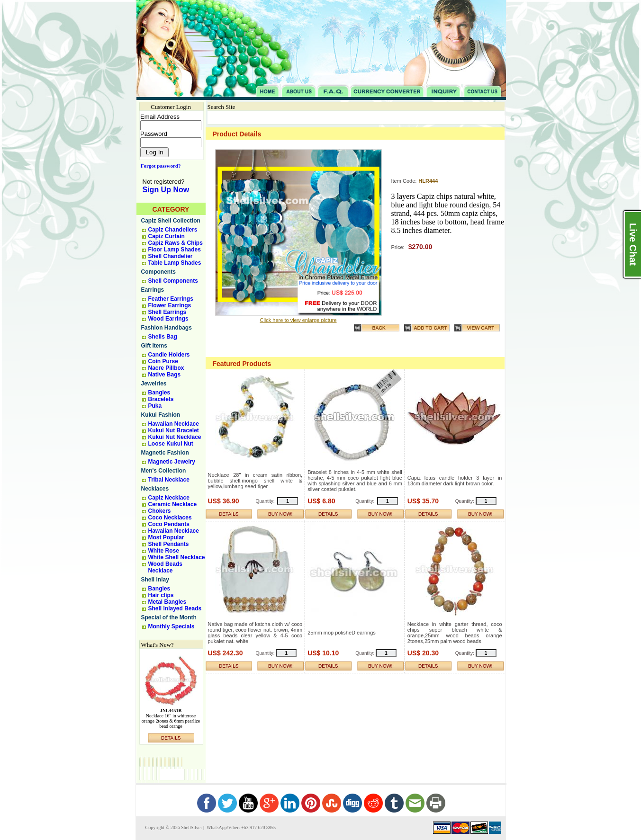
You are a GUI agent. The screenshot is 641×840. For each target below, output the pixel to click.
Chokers (160, 511)
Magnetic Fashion (165, 453)
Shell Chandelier (171, 256)
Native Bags (165, 375)
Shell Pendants (169, 544)
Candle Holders (169, 355)
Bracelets (161, 399)
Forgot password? (159, 166)
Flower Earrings (170, 305)
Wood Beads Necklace (165, 567)
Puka (155, 406)
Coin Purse (163, 361)
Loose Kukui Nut (171, 444)
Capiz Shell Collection (171, 221)
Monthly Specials (172, 626)
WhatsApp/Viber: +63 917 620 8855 (241, 827)
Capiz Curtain (167, 236)
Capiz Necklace (169, 498)
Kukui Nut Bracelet (174, 430)
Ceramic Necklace (173, 504)
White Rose (164, 551)
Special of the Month (169, 617)
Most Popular (166, 537)
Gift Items (154, 346)
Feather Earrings (171, 299)
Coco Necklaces (170, 518)
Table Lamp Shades (175, 263)
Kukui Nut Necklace (175, 437)
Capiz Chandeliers (173, 230)
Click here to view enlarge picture (298, 320)
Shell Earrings (167, 312)
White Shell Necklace (177, 557)
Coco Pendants (169, 524)
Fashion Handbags (167, 328)
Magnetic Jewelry (172, 462)
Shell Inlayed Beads (175, 608)
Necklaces (155, 489)
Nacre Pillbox (166, 368)
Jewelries (154, 384)
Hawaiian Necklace (174, 424)
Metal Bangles (167, 602)
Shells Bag (163, 337)
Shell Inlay (155, 580)
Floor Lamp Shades (175, 250)
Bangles (159, 393)
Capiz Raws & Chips (176, 243)
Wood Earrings (168, 319)
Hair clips (161, 595)
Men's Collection (164, 471)
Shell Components (173, 281)
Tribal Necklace (169, 480)
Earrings (153, 290)
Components (158, 272)
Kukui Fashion (161, 415)
